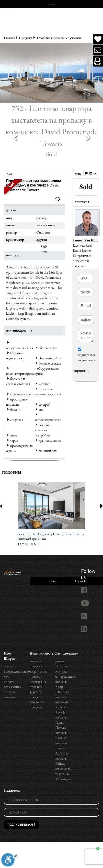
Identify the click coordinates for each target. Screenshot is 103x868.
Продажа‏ (26, 38)
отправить (80, 371)
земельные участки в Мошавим (63, 774)
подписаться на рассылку (87, 355)
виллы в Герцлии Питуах (61, 722)
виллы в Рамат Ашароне (62, 748)
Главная (9, 38)
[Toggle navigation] (10, 4)
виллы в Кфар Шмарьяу (62, 687)
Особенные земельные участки (59, 38)
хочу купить (12, 687)
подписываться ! (21, 824)
